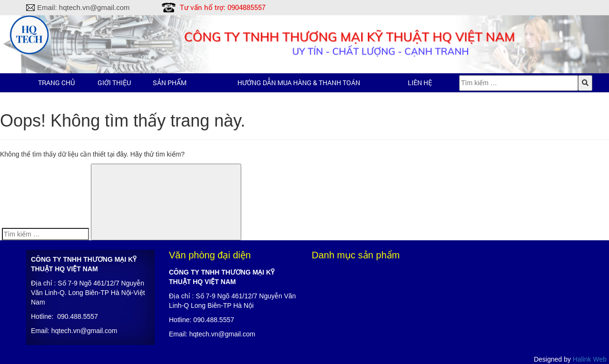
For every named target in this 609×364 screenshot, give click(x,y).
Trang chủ (56, 83)
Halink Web (590, 359)
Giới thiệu (114, 83)
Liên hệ (420, 83)
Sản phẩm (170, 83)
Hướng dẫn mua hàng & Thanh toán (299, 83)
